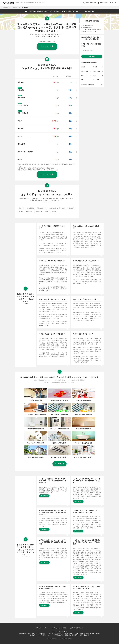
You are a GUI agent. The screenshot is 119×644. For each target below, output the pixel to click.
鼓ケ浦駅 (71, 208)
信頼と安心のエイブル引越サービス (40, 635)
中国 (82, 80)
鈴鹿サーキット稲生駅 (42, 212)
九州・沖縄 (96, 80)
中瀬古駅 (21, 208)
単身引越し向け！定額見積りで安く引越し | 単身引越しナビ (72, 635)
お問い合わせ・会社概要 (59, 628)
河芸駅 (54, 212)
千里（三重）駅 (41, 208)
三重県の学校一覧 (16, 7)
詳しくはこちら (44, 496)
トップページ (113, 3)
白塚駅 (64, 208)
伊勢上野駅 (31, 208)
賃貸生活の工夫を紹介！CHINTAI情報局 (61, 633)
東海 (82, 76)
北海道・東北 (85, 71)
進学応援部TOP (7, 7)
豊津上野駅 (29, 212)
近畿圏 (95, 67)
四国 (95, 76)
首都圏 (83, 67)
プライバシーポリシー (42, 628)
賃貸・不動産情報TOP (77, 628)
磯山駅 (21, 212)
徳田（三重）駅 (54, 208)
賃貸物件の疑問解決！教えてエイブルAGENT (32, 633)
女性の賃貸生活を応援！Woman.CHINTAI (88, 633)
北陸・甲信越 (97, 71)
